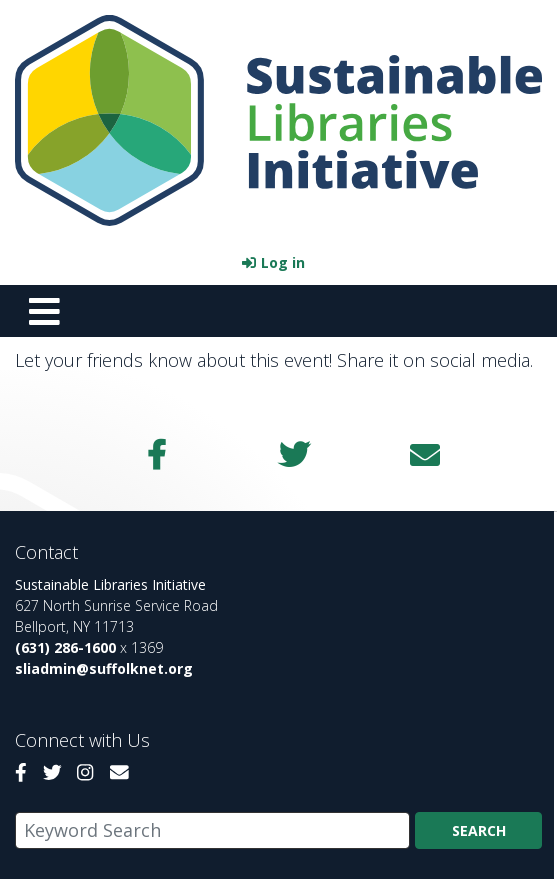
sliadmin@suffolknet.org (104, 668)
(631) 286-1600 (65, 647)
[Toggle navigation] (44, 311)
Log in (283, 262)
